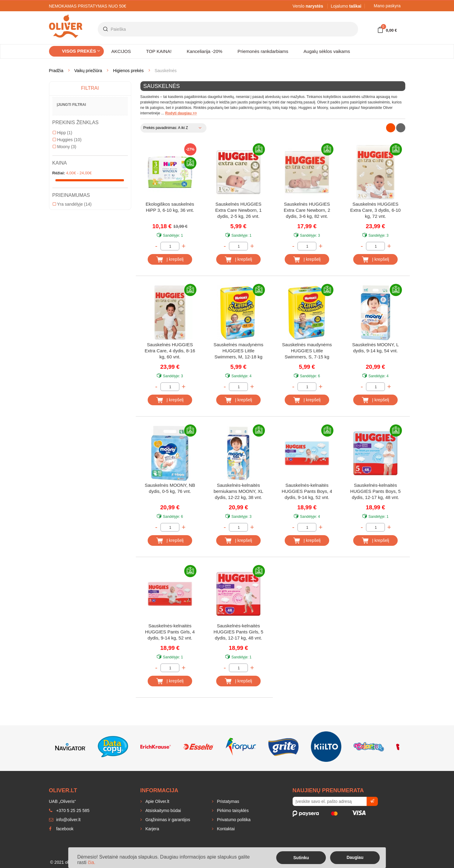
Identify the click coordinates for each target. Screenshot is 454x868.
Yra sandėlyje (72, 204)
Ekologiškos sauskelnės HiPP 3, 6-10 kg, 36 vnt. (170, 207)
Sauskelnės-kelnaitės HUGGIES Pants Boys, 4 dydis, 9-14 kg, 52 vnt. (307, 491)
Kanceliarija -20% (204, 51)
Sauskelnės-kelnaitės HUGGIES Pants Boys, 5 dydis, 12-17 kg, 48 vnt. (375, 491)
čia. (92, 862)
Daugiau (355, 857)
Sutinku (301, 858)
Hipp (63, 133)
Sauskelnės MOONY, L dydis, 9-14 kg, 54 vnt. (375, 348)
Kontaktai (225, 829)
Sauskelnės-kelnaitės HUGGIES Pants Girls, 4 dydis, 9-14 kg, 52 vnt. (170, 632)
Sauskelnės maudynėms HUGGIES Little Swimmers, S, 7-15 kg (307, 351)
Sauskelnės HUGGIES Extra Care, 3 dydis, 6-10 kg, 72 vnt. (375, 210)
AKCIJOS (121, 51)
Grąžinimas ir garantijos (167, 820)
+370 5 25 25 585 (69, 810)
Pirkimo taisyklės (232, 810)
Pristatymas (228, 801)
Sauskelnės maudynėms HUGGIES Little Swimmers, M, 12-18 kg (238, 351)
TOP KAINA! (159, 51)
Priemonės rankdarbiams (263, 51)
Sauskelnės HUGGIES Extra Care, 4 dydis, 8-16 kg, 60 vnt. (170, 351)
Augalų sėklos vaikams (327, 51)
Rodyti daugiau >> (181, 113)
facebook (61, 829)
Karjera (152, 829)
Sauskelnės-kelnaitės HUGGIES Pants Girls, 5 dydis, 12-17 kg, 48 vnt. (238, 632)
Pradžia (56, 71)
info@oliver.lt (65, 820)
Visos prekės (81, 51)
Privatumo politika (233, 820)
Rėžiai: (59, 173)
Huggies (67, 140)
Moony (65, 147)
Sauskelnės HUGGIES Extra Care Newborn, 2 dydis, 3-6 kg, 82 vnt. (307, 210)
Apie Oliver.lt (157, 801)
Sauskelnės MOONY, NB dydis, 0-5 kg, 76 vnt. (170, 488)
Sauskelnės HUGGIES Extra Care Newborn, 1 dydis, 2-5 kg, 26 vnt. (239, 210)
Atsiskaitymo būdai (163, 810)
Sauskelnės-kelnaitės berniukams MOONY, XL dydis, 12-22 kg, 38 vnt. (238, 491)
